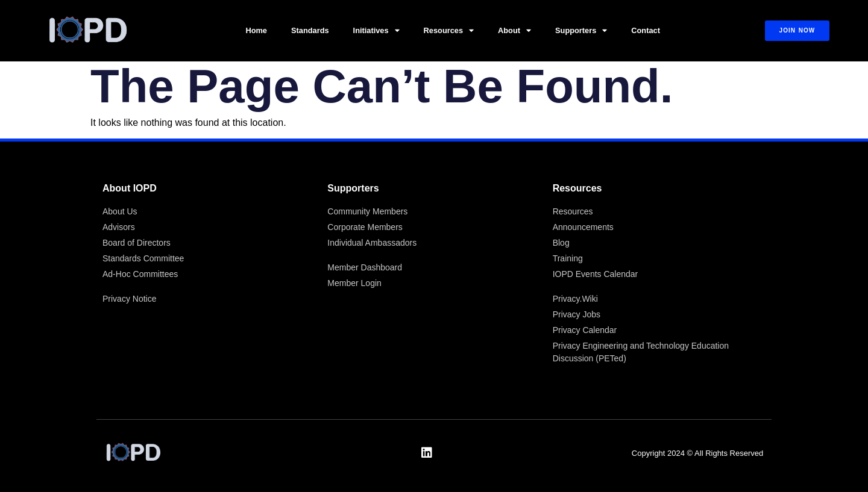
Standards (310, 30)
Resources (449, 31)
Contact (646, 30)
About (514, 31)
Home (256, 30)
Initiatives (376, 31)
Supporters (581, 31)
